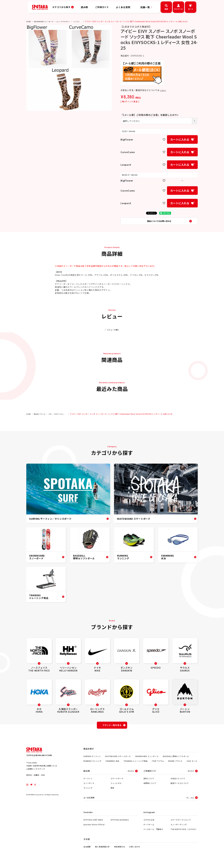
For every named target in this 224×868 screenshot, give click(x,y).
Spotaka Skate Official (94, 829)
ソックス (83, 21)
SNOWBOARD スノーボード (46, 21)
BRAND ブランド (41, 416)
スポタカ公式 (149, 824)
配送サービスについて (180, 787)
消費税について (150, 787)
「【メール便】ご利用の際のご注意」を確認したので (150, 114)
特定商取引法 (119, 851)
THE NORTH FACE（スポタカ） (184, 833)
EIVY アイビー (64, 416)
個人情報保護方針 (102, 851)
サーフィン (88, 782)
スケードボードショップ (181, 824)
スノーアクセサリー (69, 21)
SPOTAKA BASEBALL (120, 824)
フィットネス (116, 787)
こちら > (164, 89)
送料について (149, 782)
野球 (112, 792)
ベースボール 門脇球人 (153, 833)
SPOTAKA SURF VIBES (93, 824)
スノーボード (89, 787)
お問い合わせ (135, 851)
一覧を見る (130, 775)
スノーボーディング (179, 829)
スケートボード (117, 782)
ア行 (53, 416)
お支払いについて (178, 782)
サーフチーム (149, 829)
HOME (29, 21)
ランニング (88, 792)
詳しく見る (190, 802)
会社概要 (87, 851)
